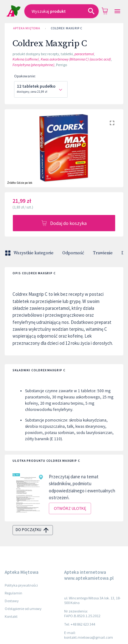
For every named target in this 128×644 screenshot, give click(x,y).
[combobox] (61, 11)
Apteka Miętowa (27, 28)
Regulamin (13, 593)
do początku (33, 530)
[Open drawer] (117, 11)
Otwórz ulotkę (70, 508)
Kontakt (11, 616)
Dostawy (12, 601)
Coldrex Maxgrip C (67, 28)
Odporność (73, 253)
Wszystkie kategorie (30, 253)
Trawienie (103, 253)
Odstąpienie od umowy (23, 609)
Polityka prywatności (21, 585)
